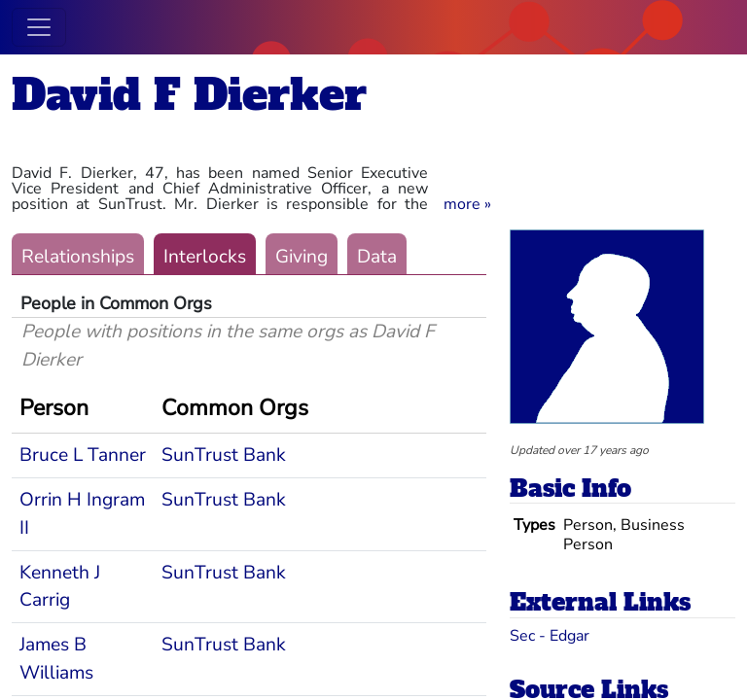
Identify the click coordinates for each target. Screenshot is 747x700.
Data (377, 257)
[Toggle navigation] (39, 27)
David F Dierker (189, 95)
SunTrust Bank (224, 455)
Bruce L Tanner (83, 455)
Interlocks (205, 257)
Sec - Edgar (550, 636)
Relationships (78, 257)
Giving (302, 257)
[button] (467, 204)
